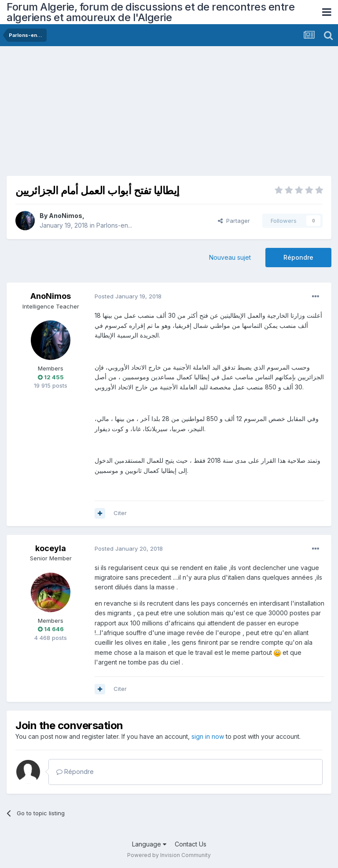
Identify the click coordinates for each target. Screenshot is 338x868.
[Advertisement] (110, 114)
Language (149, 844)
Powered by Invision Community (169, 855)
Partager (234, 221)
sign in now (208, 736)
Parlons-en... (114, 225)
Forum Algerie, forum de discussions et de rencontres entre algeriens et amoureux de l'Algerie (151, 12)
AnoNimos (66, 216)
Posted (128, 296)
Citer (120, 513)
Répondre (298, 257)
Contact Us (191, 844)
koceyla (51, 548)
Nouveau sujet (230, 257)
